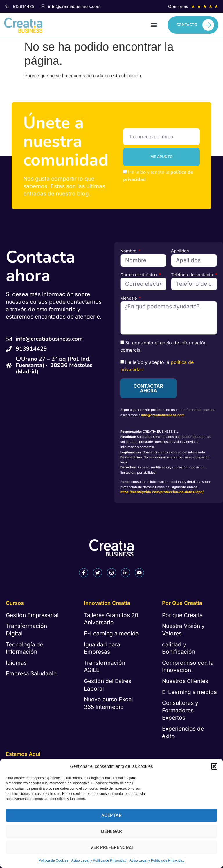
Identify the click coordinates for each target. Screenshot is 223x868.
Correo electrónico (139, 275)
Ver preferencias (112, 847)
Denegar (111, 831)
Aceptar (111, 815)
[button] (214, 766)
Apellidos (180, 251)
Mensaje (129, 298)
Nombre (129, 251)
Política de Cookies (54, 860)
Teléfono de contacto (193, 275)
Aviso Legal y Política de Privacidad (99, 860)
